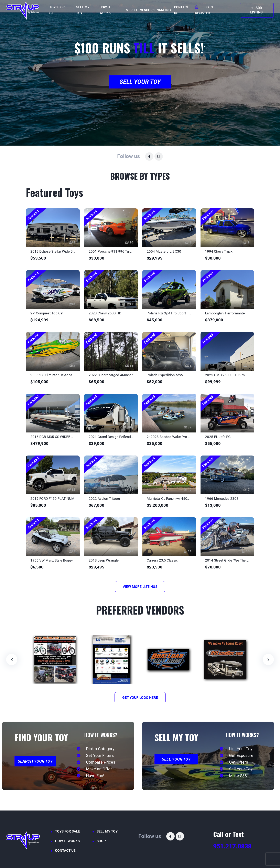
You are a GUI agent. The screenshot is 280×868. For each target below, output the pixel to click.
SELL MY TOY (83, 10)
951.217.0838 (232, 846)
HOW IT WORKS (105, 10)
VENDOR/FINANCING (155, 10)
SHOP (101, 841)
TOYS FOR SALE (57, 10)
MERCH (131, 10)
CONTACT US (181, 10)
